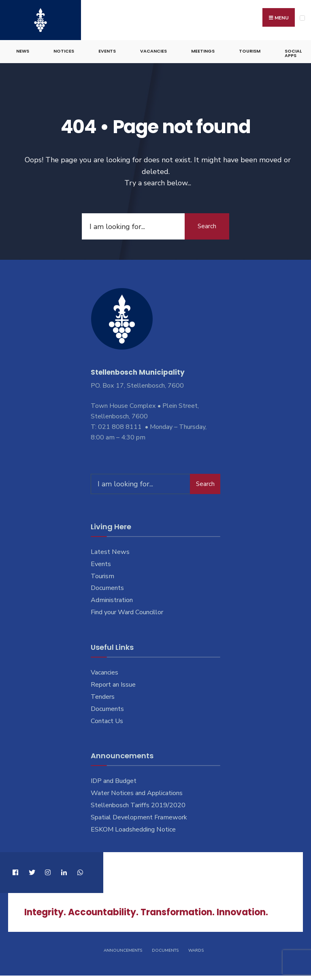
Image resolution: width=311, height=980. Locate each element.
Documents (107, 588)
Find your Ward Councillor (127, 612)
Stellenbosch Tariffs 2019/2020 (138, 805)
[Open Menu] (302, 18)
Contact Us (107, 721)
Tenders (103, 697)
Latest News (110, 552)
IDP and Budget (114, 781)
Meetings (203, 51)
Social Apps (293, 53)
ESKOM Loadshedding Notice (133, 829)
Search (207, 226)
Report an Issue (113, 685)
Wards (196, 950)
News (23, 51)
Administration (112, 600)
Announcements (123, 950)
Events (107, 51)
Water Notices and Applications (137, 793)
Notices (64, 51)
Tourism (250, 51)
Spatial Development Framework (139, 817)
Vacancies (153, 51)
